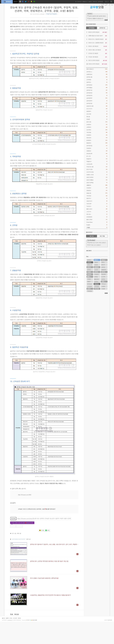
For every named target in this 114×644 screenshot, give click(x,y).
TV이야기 (97, 206)
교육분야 (97, 127)
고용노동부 (104, 282)
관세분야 (97, 124)
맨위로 (19, 641)
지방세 (96, 265)
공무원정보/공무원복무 (51, 14)
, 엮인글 (16, 637)
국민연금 (97, 196)
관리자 (107, 2)
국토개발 (97, 132)
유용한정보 (97, 74)
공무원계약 (97, 101)
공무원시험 (97, 77)
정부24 (89, 267)
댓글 (12, 637)
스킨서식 (97, 212)
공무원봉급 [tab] (91, 28)
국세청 (89, 272)
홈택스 (89, 277)
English (97, 225)
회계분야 (97, 140)
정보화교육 (97, 154)
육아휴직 (104, 274)
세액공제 (97, 286)
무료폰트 (97, 274)
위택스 (103, 262)
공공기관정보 (97, 177)
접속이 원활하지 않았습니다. (96, 18)
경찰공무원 (97, 262)
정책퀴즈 (97, 82)
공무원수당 (95, 2)
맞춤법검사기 (85, 2)
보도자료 (97, 114)
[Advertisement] (44, 527)
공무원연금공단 (97, 272)
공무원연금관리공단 (90, 260)
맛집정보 (97, 148)
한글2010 (97, 159)
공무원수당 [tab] (102, 28)
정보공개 (97, 138)
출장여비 (97, 279)
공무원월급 (97, 88)
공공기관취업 (97, 183)
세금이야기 (97, 201)
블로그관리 (97, 209)
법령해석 (97, 111)
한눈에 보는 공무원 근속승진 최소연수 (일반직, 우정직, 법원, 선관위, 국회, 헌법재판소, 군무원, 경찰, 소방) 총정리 (44, 9)
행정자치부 (97, 260)
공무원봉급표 (100, 2)
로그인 (11, 641)
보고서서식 (97, 109)
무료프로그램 (97, 167)
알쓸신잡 (97, 193)
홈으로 (3, 641)
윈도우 (103, 265)
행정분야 (97, 143)
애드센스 (97, 214)
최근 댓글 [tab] (102, 236)
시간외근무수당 (97, 270)
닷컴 (97, 7)
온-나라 (97, 156)
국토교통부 (104, 260)
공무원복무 (97, 98)
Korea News (97, 222)
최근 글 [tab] (91, 236)
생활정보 (97, 185)
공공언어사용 (97, 106)
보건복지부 (90, 274)
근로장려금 (90, 279)
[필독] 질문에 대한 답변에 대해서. (98, 16)
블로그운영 (97, 219)
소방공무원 (104, 286)
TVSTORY (97, 204)
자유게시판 (79, 2)
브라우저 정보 (97, 172)
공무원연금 (97, 93)
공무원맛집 (97, 146)
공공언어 (104, 270)
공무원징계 (97, 95)
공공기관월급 (97, 180)
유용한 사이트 (97, 175)
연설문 (97, 119)
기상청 (103, 289)
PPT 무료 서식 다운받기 (95, 245)
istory (28, 643)
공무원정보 (97, 85)
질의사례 (97, 122)
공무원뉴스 (97, 72)
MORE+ (106, 20)
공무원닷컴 (7, 2)
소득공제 (90, 286)
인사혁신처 (104, 277)
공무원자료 (97, 103)
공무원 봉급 (104, 279)
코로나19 (90, 265)
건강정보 (97, 188)
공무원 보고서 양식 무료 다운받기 (97, 243)
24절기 (89, 282)
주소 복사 (13, 541)
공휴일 (96, 277)
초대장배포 (97, 217)
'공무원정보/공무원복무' (19, 562)
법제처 (89, 289)
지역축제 (97, 80)
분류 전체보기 (97, 69)
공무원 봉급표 (90, 270)
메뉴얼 (97, 117)
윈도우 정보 (97, 169)
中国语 (97, 227)
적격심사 (104, 284)
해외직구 (97, 198)
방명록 (7, 641)
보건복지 (97, 130)
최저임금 (90, 284)
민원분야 (97, 135)
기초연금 (90, 291)
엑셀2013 (97, 161)
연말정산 (90, 2)
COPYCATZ (110, 643)
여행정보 (97, 151)
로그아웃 (15, 641)
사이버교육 (97, 164)
